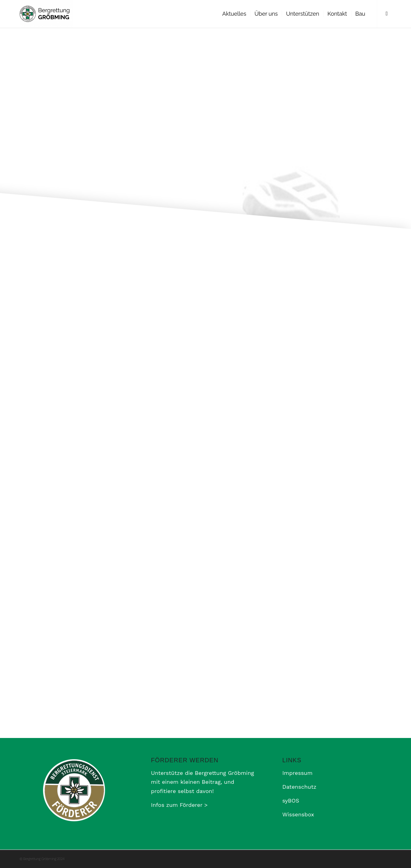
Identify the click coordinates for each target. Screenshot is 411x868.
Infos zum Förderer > (179, 805)
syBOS (291, 801)
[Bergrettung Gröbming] (46, 14)
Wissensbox (298, 814)
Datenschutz (299, 787)
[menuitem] (234, 14)
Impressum (297, 773)
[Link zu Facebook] (387, 14)
